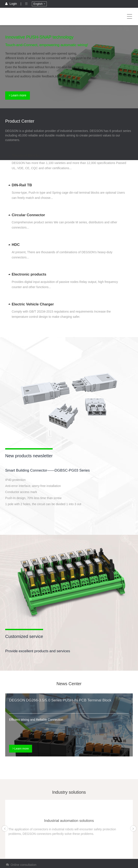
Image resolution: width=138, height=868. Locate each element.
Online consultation (21, 865)
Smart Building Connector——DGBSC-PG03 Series (47, 470)
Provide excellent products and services (38, 651)
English (39, 4)
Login (11, 4)
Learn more (18, 95)
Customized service (24, 636)
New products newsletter (29, 456)
